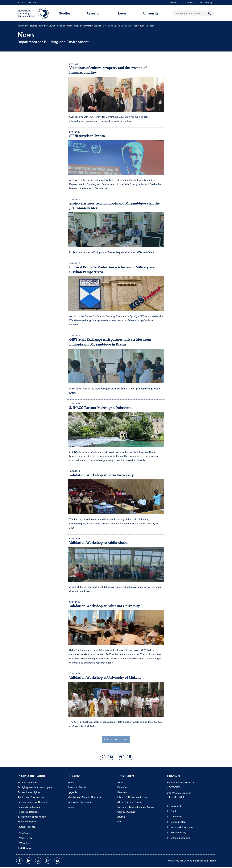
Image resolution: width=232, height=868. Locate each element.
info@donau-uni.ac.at (179, 793)
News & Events (141, 26)
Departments (86, 26)
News (122, 13)
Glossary (187, 3)
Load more (116, 740)
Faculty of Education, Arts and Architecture (59, 26)
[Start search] (210, 13)
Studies (65, 13)
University (151, 13)
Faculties (33, 26)
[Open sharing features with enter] (102, 757)
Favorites (205, 3)
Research (93, 13)
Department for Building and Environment (113, 26)
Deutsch (173, 3)
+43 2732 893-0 (175, 797)
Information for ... (31, 3)
